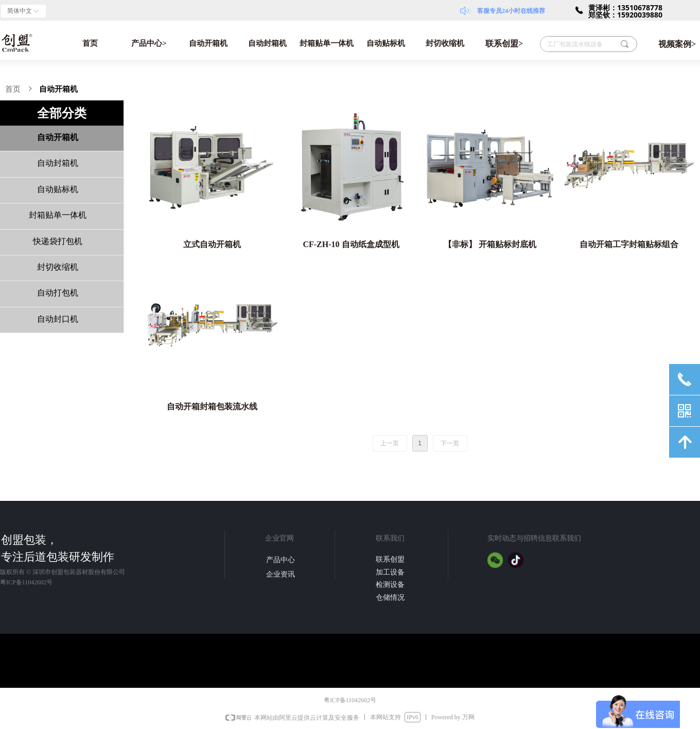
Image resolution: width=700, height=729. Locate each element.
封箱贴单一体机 (327, 43)
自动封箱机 (267, 43)
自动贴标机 (386, 43)
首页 (90, 43)
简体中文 (20, 11)
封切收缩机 (445, 43)
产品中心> (149, 43)
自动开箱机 (208, 43)
